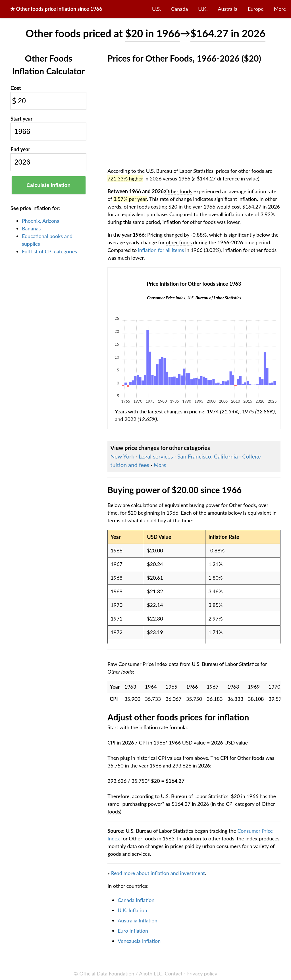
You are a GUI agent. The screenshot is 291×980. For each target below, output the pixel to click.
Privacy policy (202, 973)
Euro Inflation (133, 931)
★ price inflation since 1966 (56, 9)
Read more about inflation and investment (158, 873)
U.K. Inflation (132, 910)
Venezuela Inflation (139, 941)
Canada (179, 9)
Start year (21, 119)
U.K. (203, 9)
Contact (174, 973)
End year (20, 149)
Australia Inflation (137, 920)
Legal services (156, 456)
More (280, 9)
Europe (256, 9)
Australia (228, 9)
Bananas (31, 228)
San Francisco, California (208, 456)
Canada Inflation (136, 900)
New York (122, 456)
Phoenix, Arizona (41, 221)
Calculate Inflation (48, 185)
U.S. (156, 9)
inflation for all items (161, 250)
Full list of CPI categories (49, 251)
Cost (16, 88)
